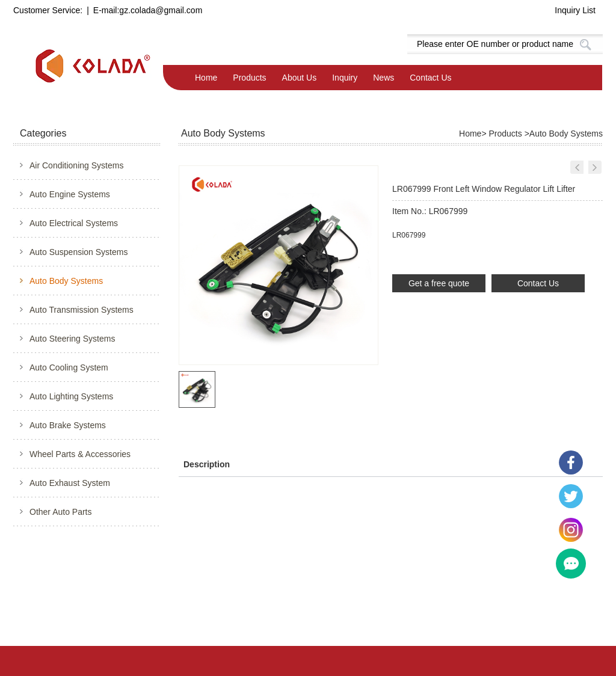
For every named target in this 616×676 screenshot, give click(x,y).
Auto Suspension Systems (79, 252)
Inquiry (345, 78)
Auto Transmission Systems (82, 310)
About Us (300, 78)
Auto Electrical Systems (74, 223)
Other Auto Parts (61, 512)
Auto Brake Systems (68, 425)
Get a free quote (439, 283)
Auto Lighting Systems (71, 396)
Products (249, 78)
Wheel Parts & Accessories (80, 454)
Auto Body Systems (66, 281)
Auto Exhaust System (70, 483)
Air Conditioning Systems (76, 165)
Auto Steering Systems (72, 339)
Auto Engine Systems (70, 194)
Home (206, 78)
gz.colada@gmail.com (161, 10)
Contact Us (430, 78)
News (383, 78)
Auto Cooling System (69, 367)
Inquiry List (575, 10)
